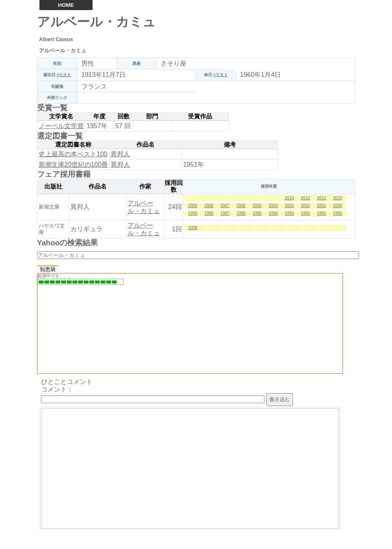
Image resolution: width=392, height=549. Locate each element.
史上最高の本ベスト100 (73, 154)
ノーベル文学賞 (61, 126)
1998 (209, 213)
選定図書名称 (73, 145)
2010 (338, 198)
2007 (225, 206)
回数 (124, 116)
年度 (99, 116)
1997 (225, 213)
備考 (230, 145)
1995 (257, 213)
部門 (152, 116)
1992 (305, 213)
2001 (322, 206)
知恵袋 (48, 269)
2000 (338, 206)
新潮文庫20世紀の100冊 (73, 165)
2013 (289, 198)
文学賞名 (61, 116)
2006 (241, 206)
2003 (289, 206)
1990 (338, 213)
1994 (273, 213)
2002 (305, 206)
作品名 (145, 145)
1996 (241, 213)
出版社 (53, 186)
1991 (322, 213)
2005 (257, 206)
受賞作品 (200, 116)
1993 (289, 213)
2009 (193, 206)
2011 (322, 198)
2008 (209, 206)
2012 (305, 198)
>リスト (64, 75)
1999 (193, 213)
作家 (145, 186)
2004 (273, 206)
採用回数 (174, 186)
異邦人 (120, 154)
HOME (66, 5)
